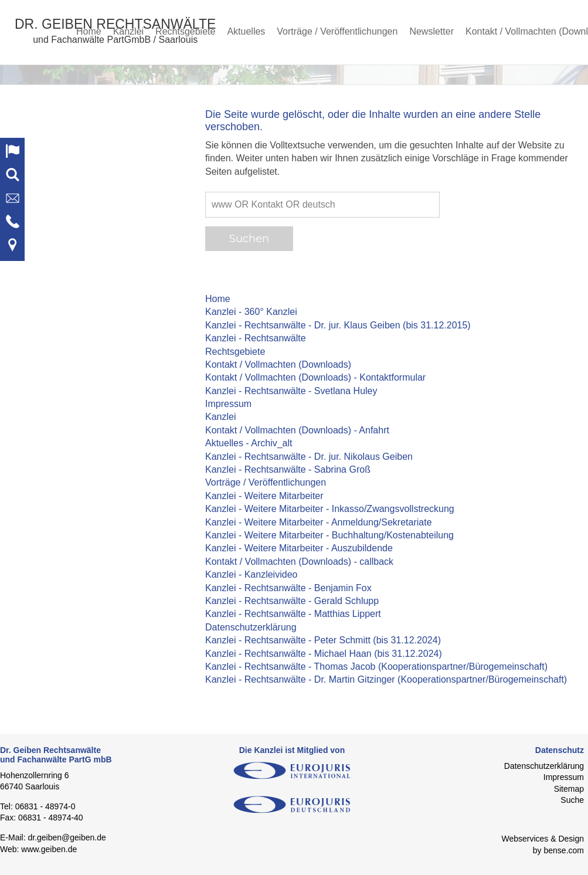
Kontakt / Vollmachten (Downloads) (278, 364)
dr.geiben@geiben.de (67, 837)
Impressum (228, 404)
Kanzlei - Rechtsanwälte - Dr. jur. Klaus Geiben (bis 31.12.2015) (338, 325)
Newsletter (431, 31)
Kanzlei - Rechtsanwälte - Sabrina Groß (288, 469)
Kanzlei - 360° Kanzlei (251, 312)
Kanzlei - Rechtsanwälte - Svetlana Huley (291, 391)
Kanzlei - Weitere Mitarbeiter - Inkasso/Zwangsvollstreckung (330, 509)
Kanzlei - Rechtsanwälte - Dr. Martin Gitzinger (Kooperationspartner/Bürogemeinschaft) (386, 679)
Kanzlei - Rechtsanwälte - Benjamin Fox (288, 588)
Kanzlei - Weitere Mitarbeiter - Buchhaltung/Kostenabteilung (329, 535)
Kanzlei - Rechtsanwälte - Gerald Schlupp (292, 601)
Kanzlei (128, 31)
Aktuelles (246, 31)
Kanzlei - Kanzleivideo (251, 574)
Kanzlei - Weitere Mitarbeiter (264, 496)
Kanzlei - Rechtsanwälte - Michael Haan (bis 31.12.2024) (324, 654)
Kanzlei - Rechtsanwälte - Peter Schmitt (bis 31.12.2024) (323, 640)
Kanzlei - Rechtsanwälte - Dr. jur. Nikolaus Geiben (309, 457)
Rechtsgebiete (185, 31)
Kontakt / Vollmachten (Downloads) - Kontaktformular (315, 377)
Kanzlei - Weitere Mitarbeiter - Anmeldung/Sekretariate (319, 522)
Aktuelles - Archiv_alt (249, 443)
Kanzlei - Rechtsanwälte (256, 338)
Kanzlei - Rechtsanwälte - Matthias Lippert (293, 614)
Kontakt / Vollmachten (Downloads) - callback (299, 562)
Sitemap (569, 789)
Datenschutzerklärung (251, 627)
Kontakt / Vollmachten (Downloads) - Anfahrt (297, 430)
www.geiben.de (49, 849)
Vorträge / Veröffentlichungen (337, 31)
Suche (572, 800)
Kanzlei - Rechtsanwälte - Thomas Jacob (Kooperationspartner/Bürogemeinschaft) (376, 667)
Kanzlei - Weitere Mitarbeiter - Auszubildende (299, 548)
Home (89, 31)
